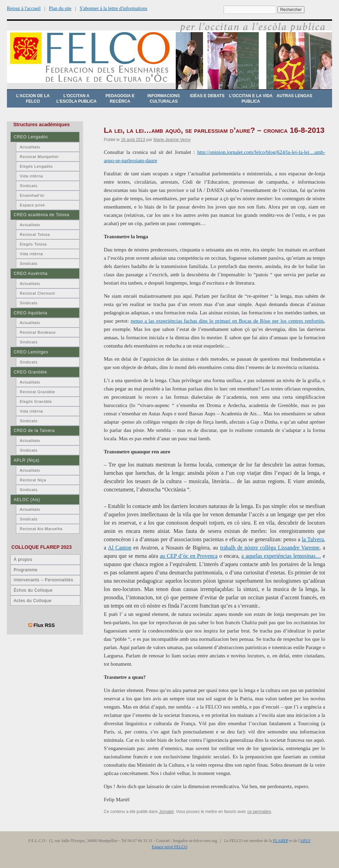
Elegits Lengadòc (36, 166)
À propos (23, 560)
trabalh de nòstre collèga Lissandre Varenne (270, 548)
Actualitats (30, 147)
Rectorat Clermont (37, 293)
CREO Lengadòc (31, 137)
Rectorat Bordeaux (38, 332)
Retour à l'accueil (24, 8)
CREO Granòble (30, 372)
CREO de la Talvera (34, 431)
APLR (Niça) (26, 460)
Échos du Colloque (33, 590)
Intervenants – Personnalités (43, 580)
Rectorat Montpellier (39, 157)
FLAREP (281, 841)
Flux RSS (44, 625)
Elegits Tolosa (33, 244)
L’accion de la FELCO (33, 99)
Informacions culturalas (164, 99)
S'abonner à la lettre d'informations (113, 8)
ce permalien (259, 812)
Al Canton (120, 548)
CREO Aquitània (30, 313)
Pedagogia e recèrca (120, 99)
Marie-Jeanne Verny (172, 140)
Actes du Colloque (33, 601)
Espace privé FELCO (170, 847)
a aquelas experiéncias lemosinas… (281, 556)
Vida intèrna (31, 176)
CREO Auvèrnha (30, 274)
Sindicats (29, 186)
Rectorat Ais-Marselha (41, 529)
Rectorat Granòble (37, 392)
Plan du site (60, 8)
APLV (305, 841)
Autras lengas (294, 96)
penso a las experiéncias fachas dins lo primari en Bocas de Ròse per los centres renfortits (227, 321)
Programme (25, 570)
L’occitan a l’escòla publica (76, 99)
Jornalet (166, 812)
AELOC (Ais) (27, 500)
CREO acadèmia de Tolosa (41, 215)
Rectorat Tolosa (35, 234)
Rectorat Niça (33, 480)
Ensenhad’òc (32, 195)
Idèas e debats (207, 96)
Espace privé (32, 205)
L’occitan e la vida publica (251, 99)
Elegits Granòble (36, 401)
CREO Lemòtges (31, 352)
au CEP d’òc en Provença (189, 556)
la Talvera (313, 539)
